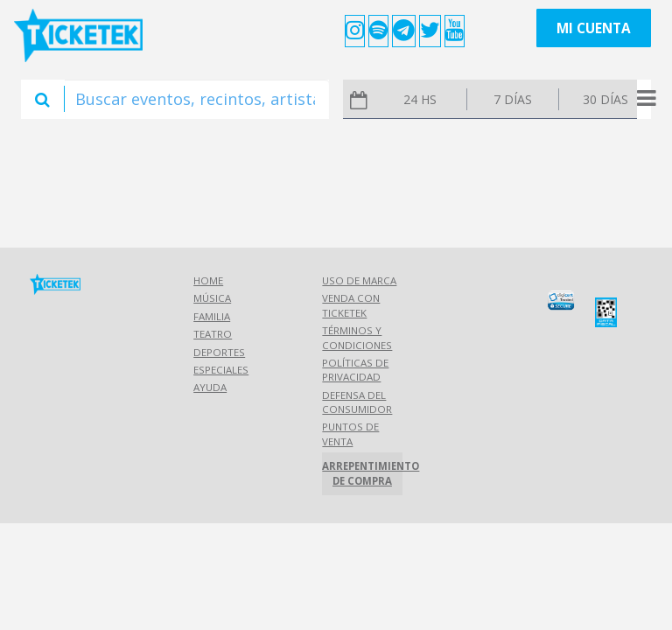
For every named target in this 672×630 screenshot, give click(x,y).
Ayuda (210, 387)
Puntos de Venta (350, 434)
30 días (605, 99)
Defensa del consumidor (357, 402)
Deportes (219, 352)
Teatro (213, 334)
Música (212, 298)
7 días (513, 99)
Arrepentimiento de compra (362, 473)
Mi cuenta (594, 28)
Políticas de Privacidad (355, 370)
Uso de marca (359, 280)
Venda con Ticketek (351, 305)
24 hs (420, 99)
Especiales (221, 370)
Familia (212, 316)
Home (208, 280)
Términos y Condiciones (357, 337)
